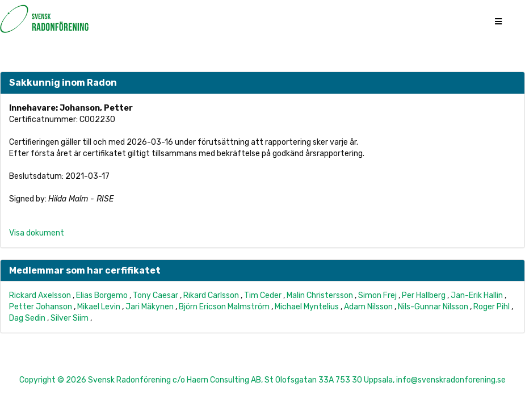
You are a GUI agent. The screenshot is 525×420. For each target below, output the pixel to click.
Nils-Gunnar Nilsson (433, 307)
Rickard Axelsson (40, 295)
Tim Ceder (263, 295)
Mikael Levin (99, 307)
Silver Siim (70, 318)
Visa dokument (37, 233)
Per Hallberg (424, 295)
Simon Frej (377, 295)
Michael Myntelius (307, 307)
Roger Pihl (492, 307)
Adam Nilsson (368, 307)
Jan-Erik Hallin (477, 295)
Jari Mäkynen (150, 307)
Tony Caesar (156, 295)
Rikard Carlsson (211, 295)
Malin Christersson (320, 295)
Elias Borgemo (102, 295)
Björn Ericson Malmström (224, 307)
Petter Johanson (41, 307)
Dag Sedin (27, 318)
